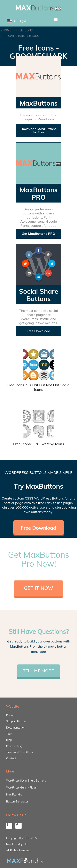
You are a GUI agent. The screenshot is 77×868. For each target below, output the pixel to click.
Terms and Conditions (20, 752)
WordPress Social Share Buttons (26, 781)
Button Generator (17, 801)
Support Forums (16, 721)
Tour (9, 734)
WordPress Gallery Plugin (22, 787)
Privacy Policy (14, 746)
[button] (56, 19)
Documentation (16, 728)
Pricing (10, 715)
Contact (11, 758)
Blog (9, 740)
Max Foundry (14, 794)
